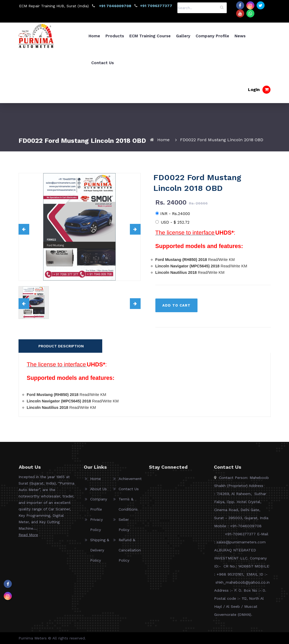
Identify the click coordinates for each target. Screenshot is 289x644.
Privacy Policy (96, 527)
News (240, 36)
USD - (172, 222)
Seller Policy (124, 527)
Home (94, 36)
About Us (98, 492)
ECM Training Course (150, 36)
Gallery (183, 36)
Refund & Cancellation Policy (129, 553)
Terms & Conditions (128, 507)
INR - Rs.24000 (173, 214)
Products (115, 36)
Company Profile (212, 36)
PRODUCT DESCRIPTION (61, 346)
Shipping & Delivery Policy (100, 553)
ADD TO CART (176, 305)
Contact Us (103, 63)
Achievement (129, 481)
